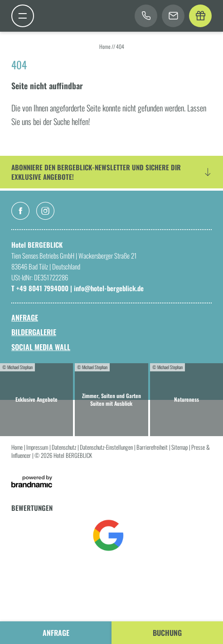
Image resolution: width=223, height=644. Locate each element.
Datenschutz (65, 447)
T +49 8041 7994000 (41, 288)
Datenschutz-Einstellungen (107, 447)
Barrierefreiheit (153, 447)
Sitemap (180, 447)
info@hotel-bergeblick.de (109, 288)
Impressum (38, 447)
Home (105, 46)
